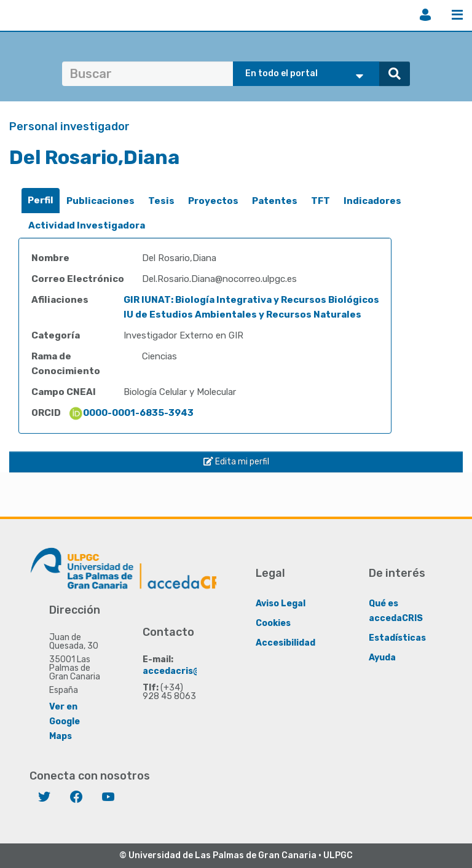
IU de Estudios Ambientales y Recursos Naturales (242, 315)
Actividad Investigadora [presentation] (87, 225)
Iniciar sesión (425, 15)
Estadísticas (397, 638)
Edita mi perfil (236, 462)
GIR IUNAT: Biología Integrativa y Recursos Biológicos (251, 300)
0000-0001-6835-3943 (131, 413)
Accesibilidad (285, 643)
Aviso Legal (281, 604)
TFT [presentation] (321, 201)
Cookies (273, 623)
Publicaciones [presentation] (100, 201)
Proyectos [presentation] (213, 201)
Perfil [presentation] (41, 200)
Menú (457, 15)
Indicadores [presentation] (372, 201)
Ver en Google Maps (65, 721)
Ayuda (382, 658)
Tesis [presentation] (161, 201)
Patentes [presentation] (275, 201)
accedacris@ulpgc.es (190, 671)
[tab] (41, 201)
